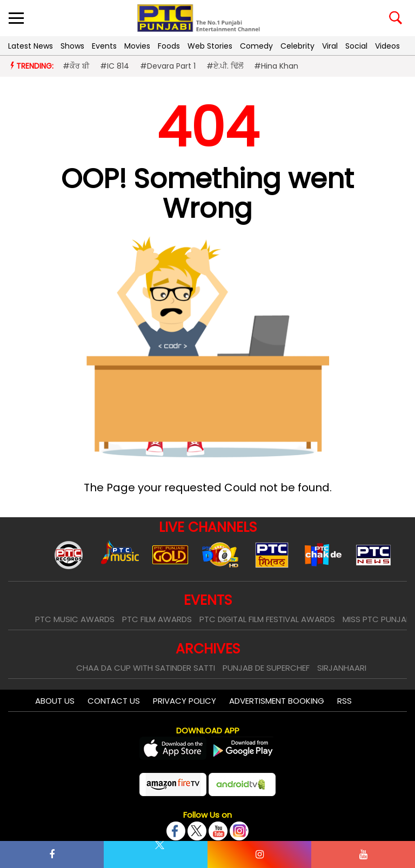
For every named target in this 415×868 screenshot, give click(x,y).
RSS (344, 701)
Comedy (256, 46)
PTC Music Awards (75, 619)
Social (356, 46)
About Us (55, 701)
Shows (72, 46)
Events (104, 46)
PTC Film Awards (157, 619)
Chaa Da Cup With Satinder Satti (146, 668)
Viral (330, 46)
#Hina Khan (276, 66)
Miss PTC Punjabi (378, 619)
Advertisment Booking (277, 701)
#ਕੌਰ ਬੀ (76, 66)
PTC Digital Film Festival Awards (267, 619)
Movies (137, 46)
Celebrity (297, 46)
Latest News (31, 46)
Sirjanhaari (342, 668)
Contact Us (114, 701)
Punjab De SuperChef (266, 668)
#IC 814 (115, 66)
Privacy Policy (185, 701)
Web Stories (210, 46)
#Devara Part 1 (168, 66)
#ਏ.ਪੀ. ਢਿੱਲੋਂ (225, 66)
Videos (387, 46)
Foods (169, 46)
